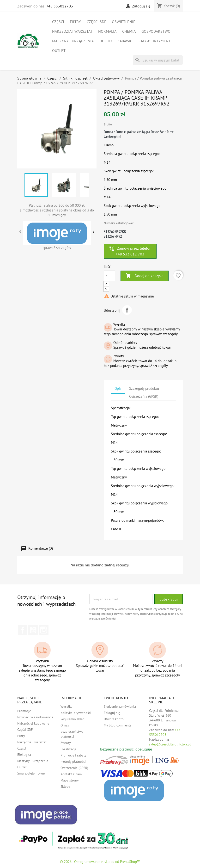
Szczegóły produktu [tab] (144, 388)
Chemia (129, 31)
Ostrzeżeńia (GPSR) (74, 768)
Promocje (24, 711)
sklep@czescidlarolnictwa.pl (170, 744)
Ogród (106, 41)
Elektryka (24, 755)
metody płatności (73, 762)
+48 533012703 (60, 6)
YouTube (33, 630)
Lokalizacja (68, 749)
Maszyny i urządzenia (73, 41)
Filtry (75, 22)
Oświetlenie (124, 22)
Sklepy (65, 787)
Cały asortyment (155, 41)
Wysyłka (67, 707)
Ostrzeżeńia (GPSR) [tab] (144, 396)
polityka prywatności (76, 713)
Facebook (23, 630)
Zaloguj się (112, 713)
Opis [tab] (118, 388)
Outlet (59, 50)
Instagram (44, 630)
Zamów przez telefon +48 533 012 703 (130, 251)
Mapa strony (70, 780)
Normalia (107, 31)
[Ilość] (109, 276)
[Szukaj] (158, 60)
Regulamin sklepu (73, 719)
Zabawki (125, 41)
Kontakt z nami (72, 774)
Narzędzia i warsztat (72, 31)
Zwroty (66, 743)
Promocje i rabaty (73, 755)
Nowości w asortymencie (35, 717)
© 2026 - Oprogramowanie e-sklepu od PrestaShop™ (100, 862)
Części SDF (96, 22)
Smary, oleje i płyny (31, 773)
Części (58, 22)
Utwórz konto (114, 719)
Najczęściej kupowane (33, 723)
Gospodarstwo (156, 31)
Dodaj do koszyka (145, 276)
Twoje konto (116, 698)
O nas (65, 725)
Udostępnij (127, 310)
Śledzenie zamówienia (120, 707)
